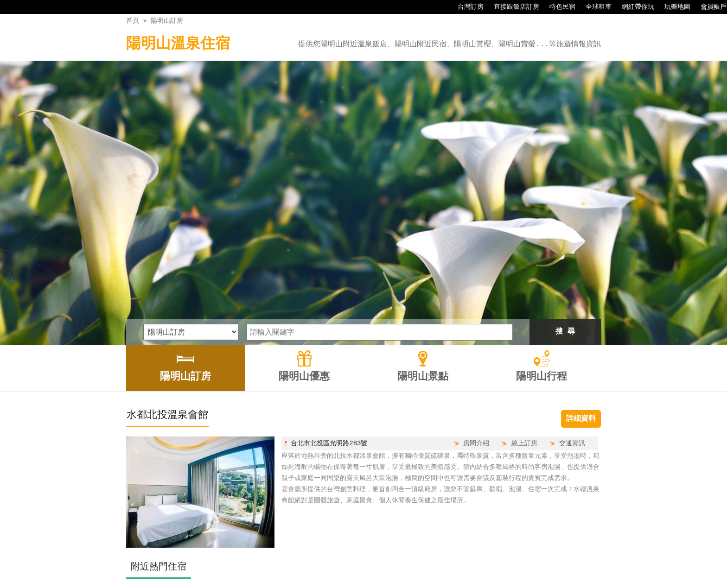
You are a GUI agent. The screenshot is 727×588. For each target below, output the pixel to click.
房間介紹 (476, 311)
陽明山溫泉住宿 (178, 44)
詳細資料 (581, 286)
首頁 (133, 21)
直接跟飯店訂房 (512, 7)
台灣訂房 (466, 7)
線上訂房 (524, 311)
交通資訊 (572, 311)
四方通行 (359, 581)
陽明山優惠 (338, 561)
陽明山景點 (384, 561)
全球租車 (594, 7)
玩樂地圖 (673, 7)
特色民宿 (558, 7)
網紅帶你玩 (633, 7)
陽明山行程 (431, 561)
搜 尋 (565, 199)
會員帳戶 (709, 7)
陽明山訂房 (167, 21)
